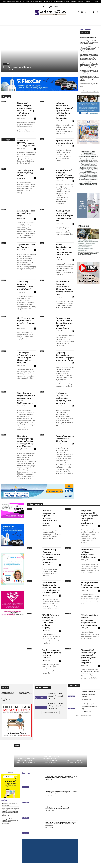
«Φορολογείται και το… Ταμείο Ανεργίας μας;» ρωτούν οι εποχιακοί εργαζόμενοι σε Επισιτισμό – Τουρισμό (89, 78)
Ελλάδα (6, 64)
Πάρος (4, 102)
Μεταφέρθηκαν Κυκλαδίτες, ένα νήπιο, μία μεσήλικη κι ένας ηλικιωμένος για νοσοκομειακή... (51, 588)
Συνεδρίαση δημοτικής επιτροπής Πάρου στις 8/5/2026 (25, 286)
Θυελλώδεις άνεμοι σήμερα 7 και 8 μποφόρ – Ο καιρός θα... (26, 322)
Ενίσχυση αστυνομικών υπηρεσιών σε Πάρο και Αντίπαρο (89, 694)
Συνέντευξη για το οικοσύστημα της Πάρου (25, 173)
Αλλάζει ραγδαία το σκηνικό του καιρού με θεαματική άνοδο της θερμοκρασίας (90, 620)
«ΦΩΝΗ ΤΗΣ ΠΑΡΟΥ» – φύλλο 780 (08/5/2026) (26, 143)
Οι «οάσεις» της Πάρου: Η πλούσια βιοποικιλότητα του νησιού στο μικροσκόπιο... (64, 323)
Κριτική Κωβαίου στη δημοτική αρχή (64, 142)
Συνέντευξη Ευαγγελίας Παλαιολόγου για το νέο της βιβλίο (90, 706)
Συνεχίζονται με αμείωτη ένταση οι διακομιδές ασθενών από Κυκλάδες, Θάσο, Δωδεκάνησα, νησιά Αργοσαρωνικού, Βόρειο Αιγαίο (89, 65)
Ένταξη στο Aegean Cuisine (17, 67)
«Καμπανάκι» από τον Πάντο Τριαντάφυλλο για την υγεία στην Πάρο (65, 174)
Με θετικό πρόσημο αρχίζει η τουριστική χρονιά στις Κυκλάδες (52, 654)
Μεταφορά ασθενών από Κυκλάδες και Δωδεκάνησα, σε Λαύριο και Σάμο (89, 85)
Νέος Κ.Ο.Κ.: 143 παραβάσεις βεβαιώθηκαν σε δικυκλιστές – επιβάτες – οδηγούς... (51, 621)
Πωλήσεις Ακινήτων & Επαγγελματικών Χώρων (25, 693)
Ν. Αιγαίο (29, 509)
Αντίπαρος (72, 696)
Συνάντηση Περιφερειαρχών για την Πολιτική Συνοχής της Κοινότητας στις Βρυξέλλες (89, 72)
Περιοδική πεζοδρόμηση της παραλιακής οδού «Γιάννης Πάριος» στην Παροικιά (26, 441)
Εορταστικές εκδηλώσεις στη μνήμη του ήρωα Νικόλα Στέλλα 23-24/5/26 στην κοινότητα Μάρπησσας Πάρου (89, 49)
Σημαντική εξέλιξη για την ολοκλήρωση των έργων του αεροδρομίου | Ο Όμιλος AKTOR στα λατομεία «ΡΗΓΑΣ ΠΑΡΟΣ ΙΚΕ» (61, 824)
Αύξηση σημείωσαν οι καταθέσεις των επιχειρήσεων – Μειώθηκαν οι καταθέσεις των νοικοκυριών (60, 808)
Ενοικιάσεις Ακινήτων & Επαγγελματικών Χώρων (7, 693)
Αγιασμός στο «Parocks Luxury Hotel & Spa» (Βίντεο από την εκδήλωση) (26, 358)
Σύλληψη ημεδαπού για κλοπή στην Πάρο (26, 213)
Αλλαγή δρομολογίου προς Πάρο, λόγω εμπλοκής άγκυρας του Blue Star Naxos (64, 251)
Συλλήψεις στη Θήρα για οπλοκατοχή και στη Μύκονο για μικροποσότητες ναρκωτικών (51, 556)
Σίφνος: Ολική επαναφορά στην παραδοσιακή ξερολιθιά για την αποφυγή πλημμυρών (89, 656)
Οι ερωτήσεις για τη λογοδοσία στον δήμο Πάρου (65, 439)
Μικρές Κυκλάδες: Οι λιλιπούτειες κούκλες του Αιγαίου (90, 585)
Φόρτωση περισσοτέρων (90, 91)
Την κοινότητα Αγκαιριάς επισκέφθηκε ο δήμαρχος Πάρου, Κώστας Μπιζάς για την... (64, 288)
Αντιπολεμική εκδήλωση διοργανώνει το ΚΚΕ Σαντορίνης (89, 553)
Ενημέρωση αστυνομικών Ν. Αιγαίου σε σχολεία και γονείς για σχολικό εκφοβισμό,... (89, 517)
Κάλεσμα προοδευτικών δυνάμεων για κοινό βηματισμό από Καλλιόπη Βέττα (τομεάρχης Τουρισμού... (64, 111)
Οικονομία (25, 787)
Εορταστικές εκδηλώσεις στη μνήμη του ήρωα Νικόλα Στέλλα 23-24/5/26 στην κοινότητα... (26, 109)
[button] (98, 12)
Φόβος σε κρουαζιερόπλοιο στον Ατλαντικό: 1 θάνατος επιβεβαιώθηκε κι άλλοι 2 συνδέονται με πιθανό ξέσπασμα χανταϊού (50, 758)
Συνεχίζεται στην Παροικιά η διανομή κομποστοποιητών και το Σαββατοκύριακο (26, 398)
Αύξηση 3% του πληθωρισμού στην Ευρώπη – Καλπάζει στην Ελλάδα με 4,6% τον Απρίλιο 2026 (61, 792)
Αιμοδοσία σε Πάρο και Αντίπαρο (26, 246)
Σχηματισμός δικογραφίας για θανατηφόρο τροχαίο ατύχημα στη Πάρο (65, 357)
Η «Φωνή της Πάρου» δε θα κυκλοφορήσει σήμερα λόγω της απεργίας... (63, 398)
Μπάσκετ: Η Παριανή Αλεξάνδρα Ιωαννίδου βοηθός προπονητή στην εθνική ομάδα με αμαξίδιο (89, 42)
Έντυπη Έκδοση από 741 (8, 140)
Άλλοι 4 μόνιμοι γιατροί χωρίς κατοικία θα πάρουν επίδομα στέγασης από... (64, 216)
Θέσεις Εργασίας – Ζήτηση (6, 700)
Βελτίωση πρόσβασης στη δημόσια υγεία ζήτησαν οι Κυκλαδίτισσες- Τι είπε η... (51, 517)
